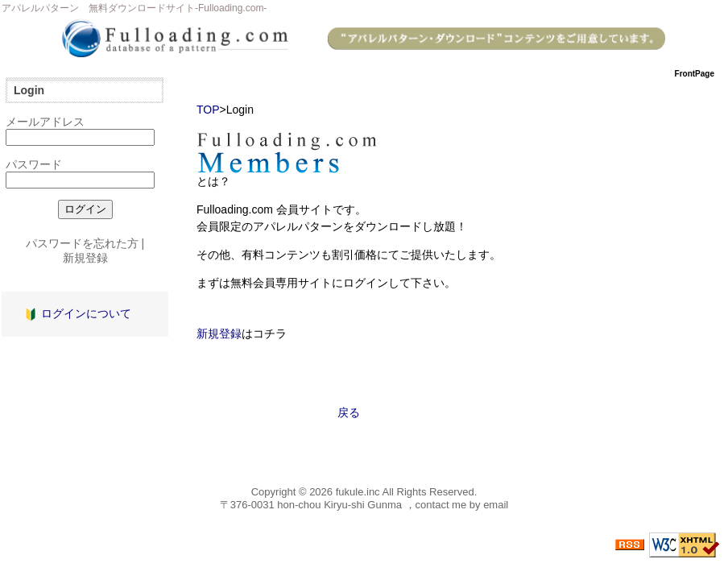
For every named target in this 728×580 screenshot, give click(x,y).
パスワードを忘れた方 (82, 243)
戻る (349, 412)
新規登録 (219, 333)
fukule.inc (358, 492)
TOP (208, 110)
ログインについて (86, 313)
